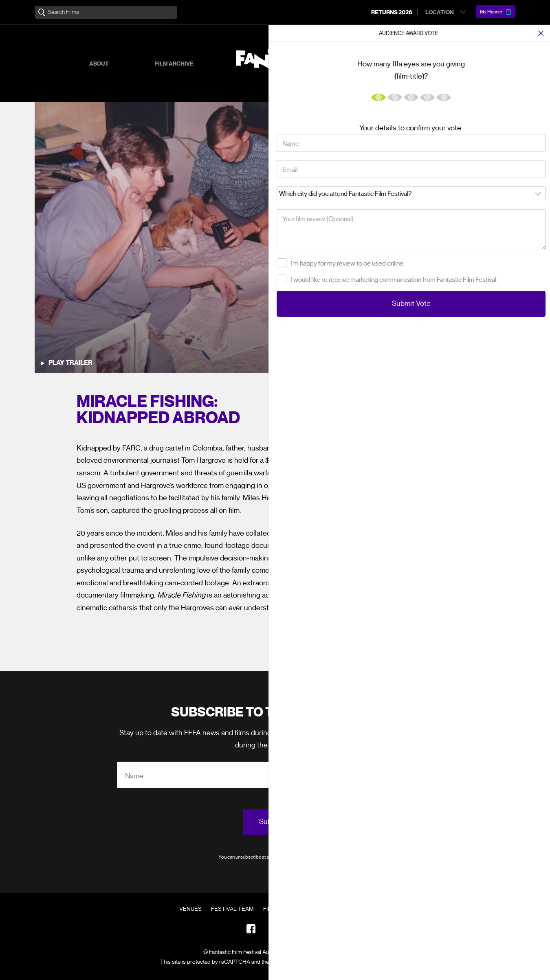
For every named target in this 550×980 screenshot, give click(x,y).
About (99, 64)
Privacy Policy (317, 857)
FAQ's (318, 909)
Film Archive (174, 64)
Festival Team (232, 909)
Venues (190, 909)
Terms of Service (354, 962)
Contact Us (353, 909)
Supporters (414, 64)
